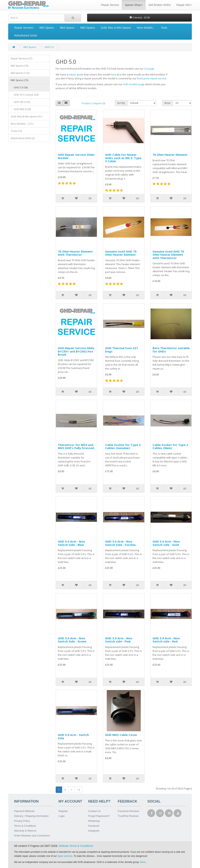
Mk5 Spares (88, 28)
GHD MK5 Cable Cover (121, 735)
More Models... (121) (22, 124)
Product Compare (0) (93, 103)
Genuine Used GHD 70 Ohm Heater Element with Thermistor (168, 255)
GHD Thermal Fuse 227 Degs (121, 350)
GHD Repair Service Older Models (76, 156)
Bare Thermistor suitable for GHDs (171, 350)
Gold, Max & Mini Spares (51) (26, 116)
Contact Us (94, 811)
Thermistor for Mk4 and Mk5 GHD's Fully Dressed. (76, 446)
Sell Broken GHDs (160, 5)
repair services (65, 856)
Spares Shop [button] (134, 5)
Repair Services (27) (21, 58)
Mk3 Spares (47, 28)
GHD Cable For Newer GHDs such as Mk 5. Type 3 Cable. (123, 158)
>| (79, 790)
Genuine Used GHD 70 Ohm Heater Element (121, 253)
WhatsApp (94, 821)
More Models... (146, 28)
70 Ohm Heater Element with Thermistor (75, 253)
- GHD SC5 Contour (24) (25, 95)
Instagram (94, 831)
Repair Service (110, 5)
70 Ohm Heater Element (170, 155)
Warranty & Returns (25, 831)
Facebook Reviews (129, 811)
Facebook (94, 826)
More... (144, 862)
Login (62, 816)
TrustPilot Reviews (128, 816)
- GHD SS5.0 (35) (20, 102)
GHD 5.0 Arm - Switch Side (73, 736)
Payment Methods (24, 811)
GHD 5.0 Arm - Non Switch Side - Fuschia (120, 543)
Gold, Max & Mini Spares (116, 28)
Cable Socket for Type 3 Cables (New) (170, 446)
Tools (164, 28)
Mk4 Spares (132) (20, 73)
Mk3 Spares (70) (19, 66)
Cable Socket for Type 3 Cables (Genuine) (123, 446)
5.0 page (149, 69)
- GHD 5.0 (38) (19, 87)
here (114, 74)
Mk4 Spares (67, 28)
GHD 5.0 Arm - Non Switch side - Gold (166, 543)
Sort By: (121, 103)
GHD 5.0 (49, 47)
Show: (167, 103)
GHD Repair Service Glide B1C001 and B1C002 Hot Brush (76, 351)
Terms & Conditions (25, 826)
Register (63, 811)
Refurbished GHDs (26, 35)
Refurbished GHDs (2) (23, 138)
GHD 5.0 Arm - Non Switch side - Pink (119, 640)
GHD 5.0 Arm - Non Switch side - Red (166, 640)
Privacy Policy (22, 821)
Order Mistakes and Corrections (32, 836)
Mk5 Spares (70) (19, 80)
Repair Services (24, 28)
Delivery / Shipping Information (31, 816)
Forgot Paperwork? (99, 816)
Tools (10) (16, 131)
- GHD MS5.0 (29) (21, 109)
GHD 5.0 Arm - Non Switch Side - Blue (71, 543)
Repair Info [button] (184, 5)
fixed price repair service (152, 78)
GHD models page (134, 84)
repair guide (76, 74)
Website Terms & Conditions (76, 846)
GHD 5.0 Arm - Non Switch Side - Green (72, 640)
